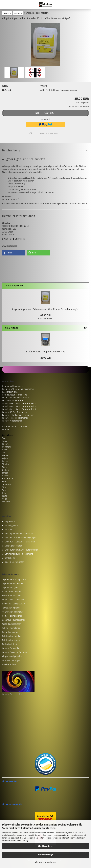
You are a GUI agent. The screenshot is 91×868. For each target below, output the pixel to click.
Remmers (6, 447)
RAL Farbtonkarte (10, 392)
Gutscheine (10, 558)
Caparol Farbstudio (11, 648)
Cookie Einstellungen (15, 562)
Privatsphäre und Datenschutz (19, 534)
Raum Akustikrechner (12, 592)
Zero (4, 453)
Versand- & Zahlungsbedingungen (20, 538)
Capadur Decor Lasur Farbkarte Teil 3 (19, 409)
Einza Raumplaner (10, 632)
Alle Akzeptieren (46, 846)
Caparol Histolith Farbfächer (15, 418)
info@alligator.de (17, 239)
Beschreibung (11, 150)
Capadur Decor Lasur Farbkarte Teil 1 (19, 404)
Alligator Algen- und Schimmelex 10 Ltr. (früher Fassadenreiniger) (45, 309)
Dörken (5, 470)
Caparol (6, 444)
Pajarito (6, 458)
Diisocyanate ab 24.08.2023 (15, 427)
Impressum (10, 522)
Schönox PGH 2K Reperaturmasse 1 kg (46, 352)
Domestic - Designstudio (13, 604)
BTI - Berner (8, 479)
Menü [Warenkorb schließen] (4, 4)
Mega (5, 467)
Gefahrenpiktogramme (12, 386)
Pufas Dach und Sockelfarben (16, 398)
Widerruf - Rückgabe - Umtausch (20, 542)
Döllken (6, 476)
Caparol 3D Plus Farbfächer (15, 412)
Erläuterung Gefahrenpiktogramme (18, 389)
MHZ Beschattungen (11, 660)
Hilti (4, 493)
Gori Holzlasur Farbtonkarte (15, 395)
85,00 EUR (46, 315)
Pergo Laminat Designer (13, 600)
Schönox (6, 502)
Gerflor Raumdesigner (12, 616)
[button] (14, 253)
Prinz (4, 482)
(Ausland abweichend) (69, 90)
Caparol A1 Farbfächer (12, 421)
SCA (4, 490)
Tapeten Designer (10, 588)
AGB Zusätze (11, 530)
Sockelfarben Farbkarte (13, 401)
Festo (5, 496)
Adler (5, 499)
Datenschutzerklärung (19, 840)
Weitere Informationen (45, 862)
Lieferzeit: (7, 90)
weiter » (7, 13)
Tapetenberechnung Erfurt (14, 580)
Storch (5, 487)
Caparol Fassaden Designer (15, 652)
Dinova (5, 450)
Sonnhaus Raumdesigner (14, 620)
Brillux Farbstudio (10, 644)
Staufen (6, 464)
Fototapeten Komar (11, 640)
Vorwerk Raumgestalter (13, 612)
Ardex (5, 441)
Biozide (5, 430)
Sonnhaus (7, 484)
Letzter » (18, 13)
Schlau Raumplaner (11, 628)
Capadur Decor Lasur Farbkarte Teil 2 (19, 406)
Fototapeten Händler (12, 636)
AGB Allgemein (12, 526)
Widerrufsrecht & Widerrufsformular (21, 550)
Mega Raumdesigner (11, 624)
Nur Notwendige (46, 855)
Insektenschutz (9, 664)
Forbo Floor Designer (12, 596)
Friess (5, 461)
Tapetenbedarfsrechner (13, 584)
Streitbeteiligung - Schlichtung (19, 554)
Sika (4, 438)
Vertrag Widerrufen (14, 546)
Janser (5, 473)
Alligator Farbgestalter (12, 656)
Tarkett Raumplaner (11, 608)
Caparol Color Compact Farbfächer (18, 415)
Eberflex (6, 456)
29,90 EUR (46, 358)
